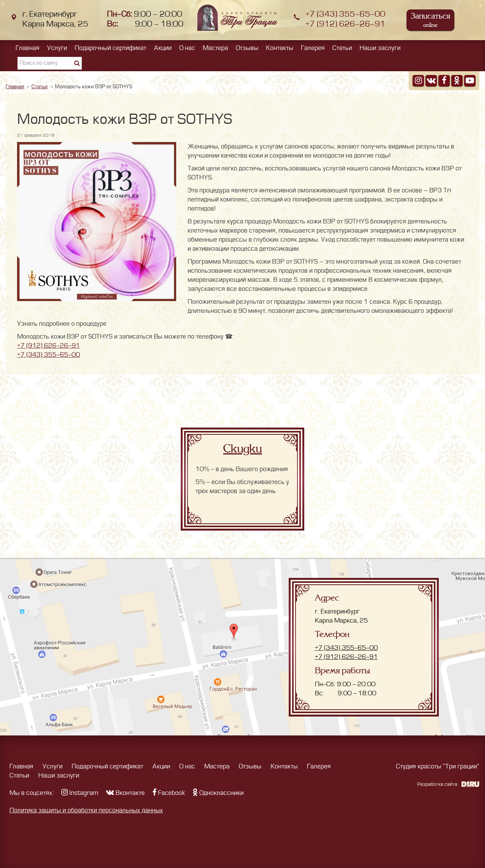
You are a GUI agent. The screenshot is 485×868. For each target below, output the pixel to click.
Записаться (430, 20)
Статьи (342, 48)
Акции (163, 48)
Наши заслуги (380, 48)
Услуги (57, 48)
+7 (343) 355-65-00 (345, 14)
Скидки (242, 449)
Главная (27, 48)
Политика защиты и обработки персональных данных (86, 810)
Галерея (313, 48)
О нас (187, 48)
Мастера (215, 48)
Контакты (280, 48)
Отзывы (247, 48)
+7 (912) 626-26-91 (345, 24)
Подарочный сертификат (110, 48)
